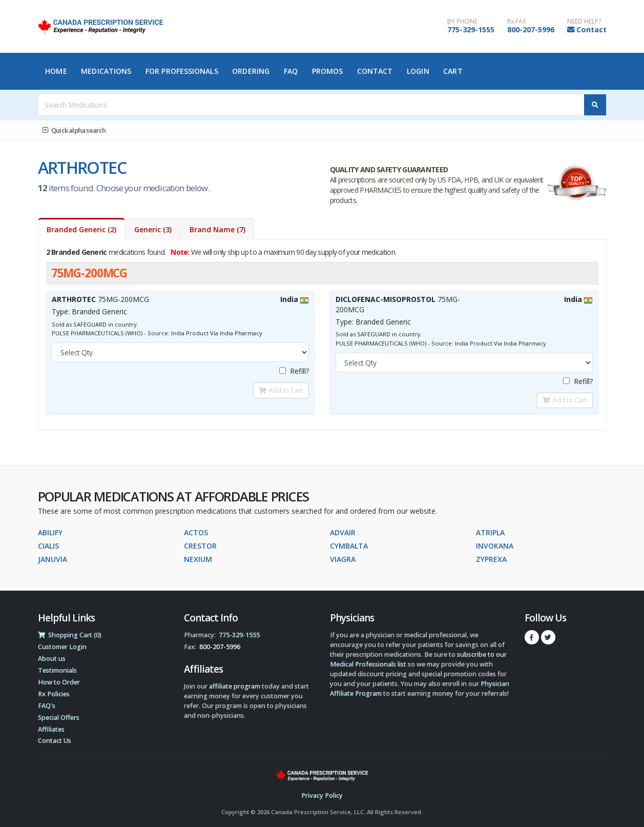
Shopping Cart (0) (70, 635)
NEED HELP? (584, 22)
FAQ (291, 71)
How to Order (59, 682)
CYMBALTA (349, 546)
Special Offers (59, 718)
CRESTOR (200, 546)
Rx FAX (517, 22)
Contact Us (55, 741)
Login (418, 71)
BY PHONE (462, 22)
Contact (591, 29)
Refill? (294, 371)
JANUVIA (53, 559)
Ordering (251, 71)
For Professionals (182, 71)
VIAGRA (343, 559)
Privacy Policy (322, 795)
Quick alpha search (74, 130)
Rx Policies (54, 694)
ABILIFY (50, 532)
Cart (453, 71)
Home (56, 71)
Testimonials (57, 670)
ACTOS (196, 532)
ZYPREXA (491, 559)
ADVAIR (343, 532)
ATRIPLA (490, 532)
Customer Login (62, 647)
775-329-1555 (471, 29)
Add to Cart (281, 390)
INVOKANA (495, 546)
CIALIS (48, 546)
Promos (328, 71)
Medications (106, 71)
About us (52, 659)
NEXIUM (198, 559)
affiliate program (235, 686)
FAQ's (47, 706)
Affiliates (51, 729)
